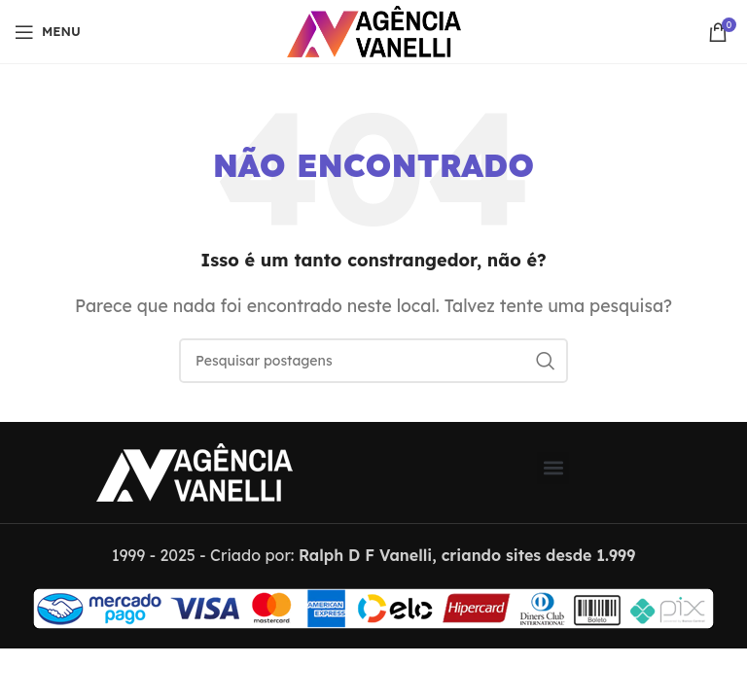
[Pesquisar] (373, 361)
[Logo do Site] (374, 30)
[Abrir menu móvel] (48, 32)
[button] (553, 468)
